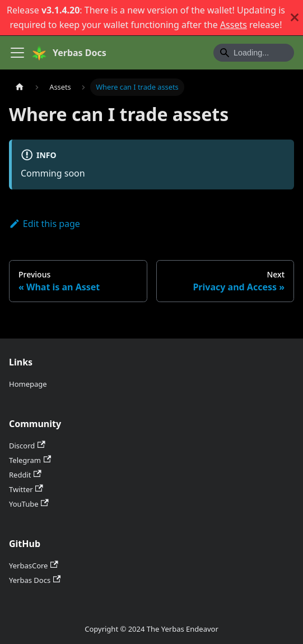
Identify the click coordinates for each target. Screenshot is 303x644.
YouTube (29, 504)
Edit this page (45, 224)
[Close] (295, 18)
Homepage (28, 384)
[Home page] (20, 87)
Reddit (25, 475)
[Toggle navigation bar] (17, 53)
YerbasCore (34, 566)
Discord (27, 446)
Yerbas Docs (35, 580)
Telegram (30, 460)
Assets (234, 25)
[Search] (254, 53)
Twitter (26, 489)
